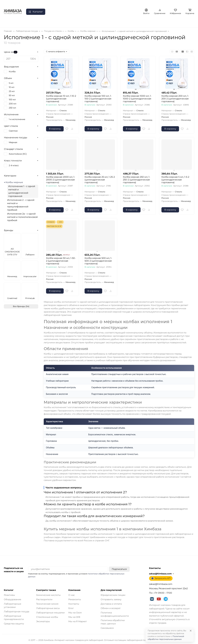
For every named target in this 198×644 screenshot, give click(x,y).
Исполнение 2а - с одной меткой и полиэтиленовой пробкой (22, 217)
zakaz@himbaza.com (160, 574)
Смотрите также (46, 590)
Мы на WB (74, 617)
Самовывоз (107, 628)
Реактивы (9, 595)
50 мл (12, 95)
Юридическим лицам (113, 595)
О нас (72, 595)
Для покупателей (111, 590)
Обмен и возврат (111, 608)
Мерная (13, 142)
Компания (74, 590)
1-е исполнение (17, 119)
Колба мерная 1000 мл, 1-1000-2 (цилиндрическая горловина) (137, 99)
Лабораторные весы (48, 608)
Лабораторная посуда (16, 612)
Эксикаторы (43, 621)
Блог (71, 608)
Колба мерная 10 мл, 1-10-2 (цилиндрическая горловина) (61, 99)
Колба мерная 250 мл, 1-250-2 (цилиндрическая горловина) (137, 180)
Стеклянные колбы (47, 617)
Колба (12, 72)
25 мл (12, 91)
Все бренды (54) (21, 306)
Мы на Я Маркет (78, 621)
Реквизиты (75, 599)
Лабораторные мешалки (50, 613)
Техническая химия (47, 604)
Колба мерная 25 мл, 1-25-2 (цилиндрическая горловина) (100, 180)
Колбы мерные (14, 182)
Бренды (9, 230)
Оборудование (13, 599)
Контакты (74, 604)
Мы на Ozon (75, 613)
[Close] (191, 631)
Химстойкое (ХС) (18, 154)
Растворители (44, 599)
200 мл (13, 104)
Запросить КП (161, 578)
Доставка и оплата (111, 604)
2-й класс (14, 165)
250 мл (12, 108)
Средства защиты (14, 624)
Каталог (9, 590)
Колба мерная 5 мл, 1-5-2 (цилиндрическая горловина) (175, 180)
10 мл (12, 87)
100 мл (12, 100)
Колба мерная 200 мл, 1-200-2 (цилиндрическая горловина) (175, 99)
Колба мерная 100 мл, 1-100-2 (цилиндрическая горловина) (98, 99)
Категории (10, 176)
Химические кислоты (48, 595)
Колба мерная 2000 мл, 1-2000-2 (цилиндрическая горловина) (61, 180)
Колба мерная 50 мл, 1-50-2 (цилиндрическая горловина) (61, 261)
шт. (15, 52)
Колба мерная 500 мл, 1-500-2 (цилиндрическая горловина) (98, 261)
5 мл (11, 83)
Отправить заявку (111, 599)
